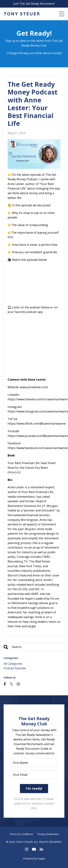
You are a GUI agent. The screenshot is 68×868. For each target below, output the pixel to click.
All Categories (13, 664)
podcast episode (15, 668)
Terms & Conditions (21, 834)
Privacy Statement (48, 834)
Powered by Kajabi (34, 858)
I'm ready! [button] (34, 788)
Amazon (14, 472)
